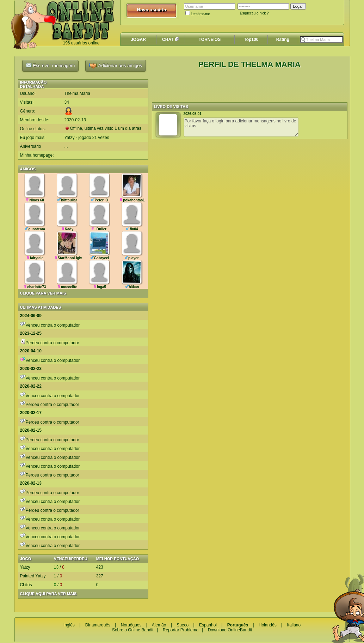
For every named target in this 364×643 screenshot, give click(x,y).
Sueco (183, 625)
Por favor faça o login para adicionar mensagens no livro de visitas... (241, 127)
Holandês (268, 625)
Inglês (69, 625)
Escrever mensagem (51, 65)
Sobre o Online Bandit (133, 630)
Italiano (294, 625)
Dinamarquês (98, 625)
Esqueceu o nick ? (254, 13)
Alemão (159, 625)
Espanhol (208, 625)
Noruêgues (131, 625)
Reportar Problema (181, 630)
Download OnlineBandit (230, 630)
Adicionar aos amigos (116, 66)
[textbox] (321, 40)
